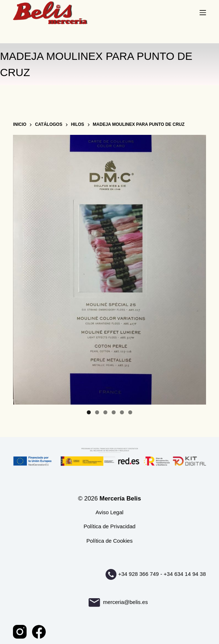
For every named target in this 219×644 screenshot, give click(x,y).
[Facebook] (39, 632)
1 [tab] (89, 412)
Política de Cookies (109, 541)
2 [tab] (97, 412)
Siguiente (197, 268)
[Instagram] (20, 632)
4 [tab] (114, 412)
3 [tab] (105, 412)
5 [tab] (122, 412)
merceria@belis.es (118, 602)
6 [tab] (130, 412)
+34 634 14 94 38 (185, 574)
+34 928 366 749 (138, 574)
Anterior (22, 268)
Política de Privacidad (109, 526)
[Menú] (203, 13)
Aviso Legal (109, 512)
